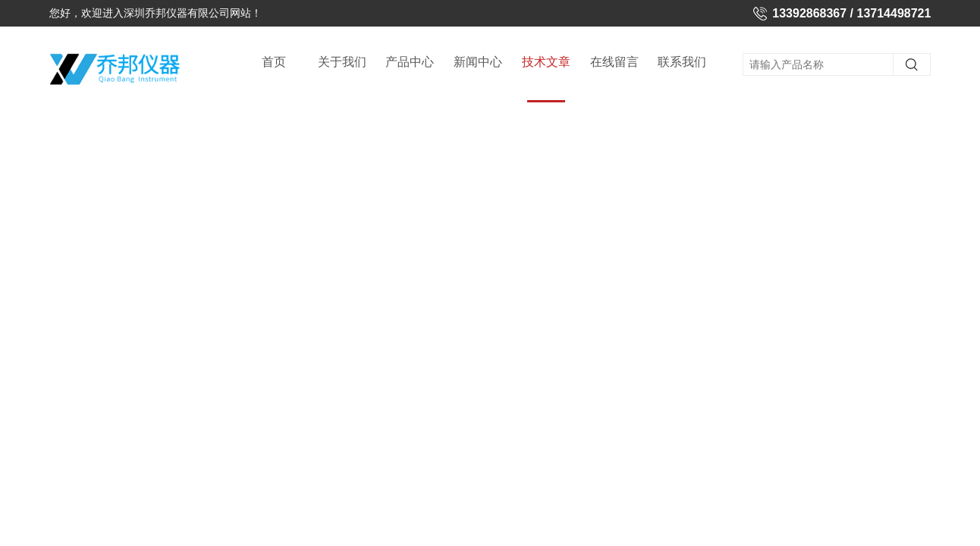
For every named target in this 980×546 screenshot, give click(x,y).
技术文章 (546, 79)
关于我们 (342, 62)
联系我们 (682, 62)
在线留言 (614, 62)
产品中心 (410, 62)
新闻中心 (478, 62)
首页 (274, 62)
